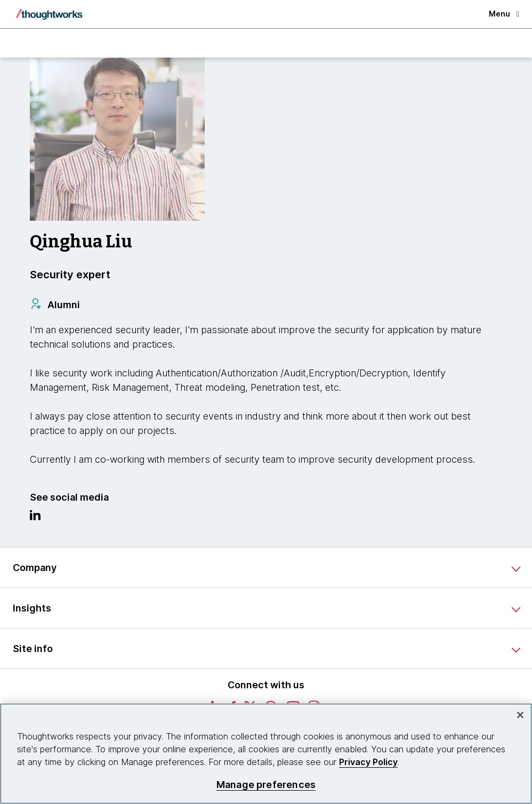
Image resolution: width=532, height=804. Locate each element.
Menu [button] (504, 14)
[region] (266, 754)
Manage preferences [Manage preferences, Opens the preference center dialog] (266, 785)
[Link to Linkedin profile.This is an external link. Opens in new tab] (35, 518)
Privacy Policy (368, 762)
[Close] (520, 715)
